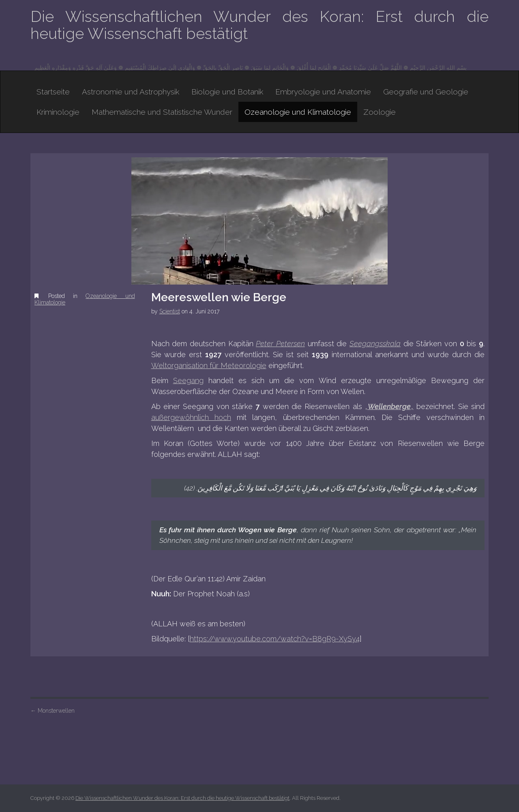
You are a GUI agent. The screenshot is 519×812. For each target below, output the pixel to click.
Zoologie (380, 112)
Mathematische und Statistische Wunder (162, 112)
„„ (389, 406)
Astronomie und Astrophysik (131, 92)
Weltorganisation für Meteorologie (209, 365)
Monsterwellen (53, 711)
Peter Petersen (280, 344)
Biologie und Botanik (227, 92)
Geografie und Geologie (426, 92)
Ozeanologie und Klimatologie (298, 112)
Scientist (170, 311)
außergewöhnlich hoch (191, 417)
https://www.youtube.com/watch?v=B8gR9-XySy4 (275, 639)
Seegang (188, 380)
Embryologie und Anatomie (323, 92)
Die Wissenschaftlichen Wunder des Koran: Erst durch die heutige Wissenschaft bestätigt (259, 25)
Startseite (53, 92)
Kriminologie (58, 112)
